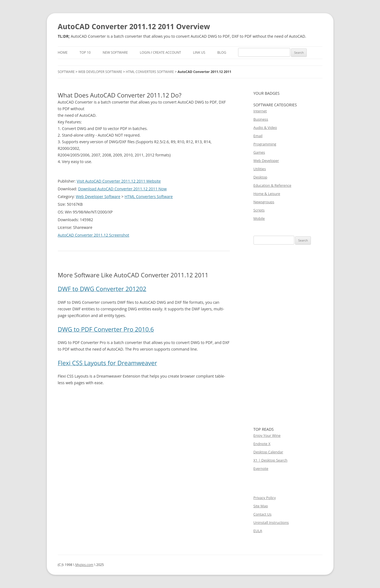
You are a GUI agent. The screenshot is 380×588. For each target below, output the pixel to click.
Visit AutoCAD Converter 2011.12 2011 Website (119, 181)
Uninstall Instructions (271, 522)
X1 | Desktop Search (271, 460)
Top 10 (85, 52)
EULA (258, 531)
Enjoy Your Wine (267, 435)
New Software (115, 52)
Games (259, 152)
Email (258, 136)
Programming (265, 144)
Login (145, 52)
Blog (222, 52)
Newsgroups (264, 202)
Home (63, 52)
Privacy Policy (265, 498)
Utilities (260, 169)
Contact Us (263, 514)
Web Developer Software (100, 72)
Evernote (261, 468)
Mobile (259, 218)
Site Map (261, 506)
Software (66, 72)
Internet (260, 111)
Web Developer (266, 161)
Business (261, 119)
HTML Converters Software (150, 72)
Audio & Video (265, 128)
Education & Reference (273, 185)
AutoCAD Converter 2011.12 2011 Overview (134, 26)
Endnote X (262, 444)
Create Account (167, 52)
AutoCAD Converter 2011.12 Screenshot (94, 235)
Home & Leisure (267, 194)
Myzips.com (84, 565)
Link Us (199, 52)
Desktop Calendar (268, 452)
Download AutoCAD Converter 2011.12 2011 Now (122, 189)
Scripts (259, 210)
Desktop (260, 177)
